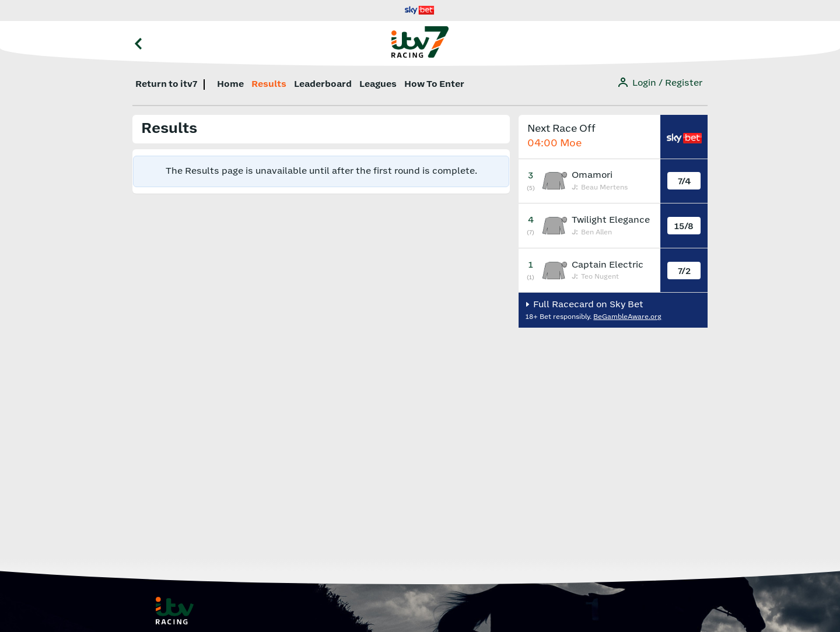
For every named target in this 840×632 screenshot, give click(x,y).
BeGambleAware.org (627, 317)
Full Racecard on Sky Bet (587, 305)
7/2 (684, 271)
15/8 (684, 227)
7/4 (684, 182)
